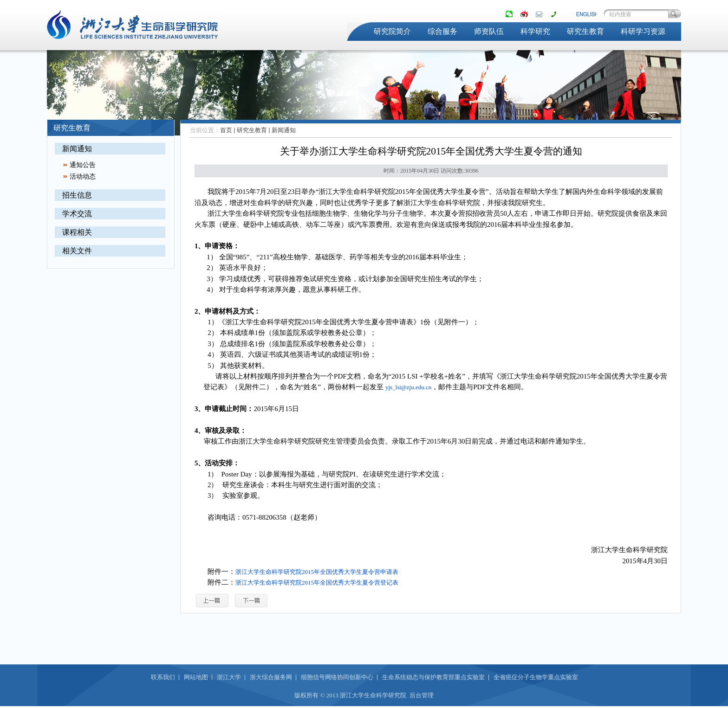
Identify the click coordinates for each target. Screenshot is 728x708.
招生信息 (77, 195)
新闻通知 (77, 149)
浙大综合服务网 (271, 677)
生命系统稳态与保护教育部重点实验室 (433, 677)
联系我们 (163, 677)
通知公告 (83, 165)
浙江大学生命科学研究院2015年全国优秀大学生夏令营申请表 (317, 572)
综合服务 (442, 31)
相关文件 (77, 251)
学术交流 (77, 214)
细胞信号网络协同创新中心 (337, 677)
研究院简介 (392, 31)
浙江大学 (229, 677)
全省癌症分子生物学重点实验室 (536, 677)
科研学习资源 (643, 31)
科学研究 (535, 31)
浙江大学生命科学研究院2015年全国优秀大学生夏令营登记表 (317, 582)
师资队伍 (489, 31)
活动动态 (83, 177)
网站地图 (196, 677)
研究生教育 (585, 31)
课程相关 (77, 232)
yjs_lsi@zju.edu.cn (408, 387)
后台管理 (422, 695)
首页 (226, 130)
